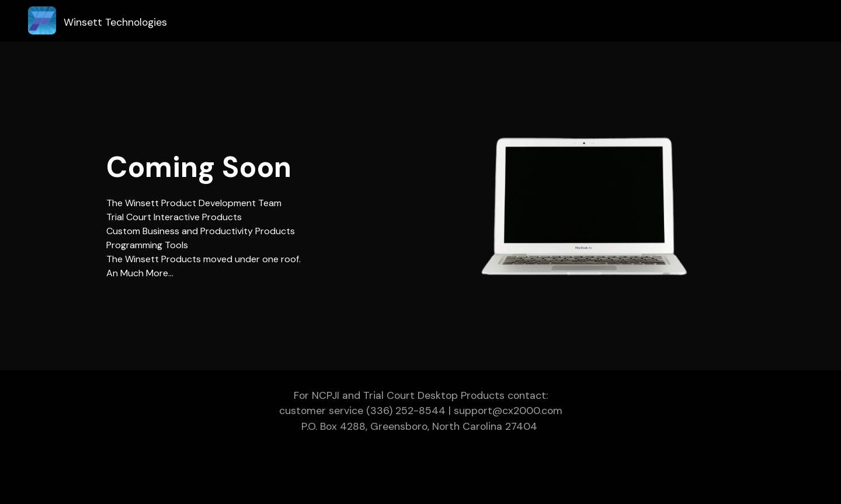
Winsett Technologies (115, 22)
